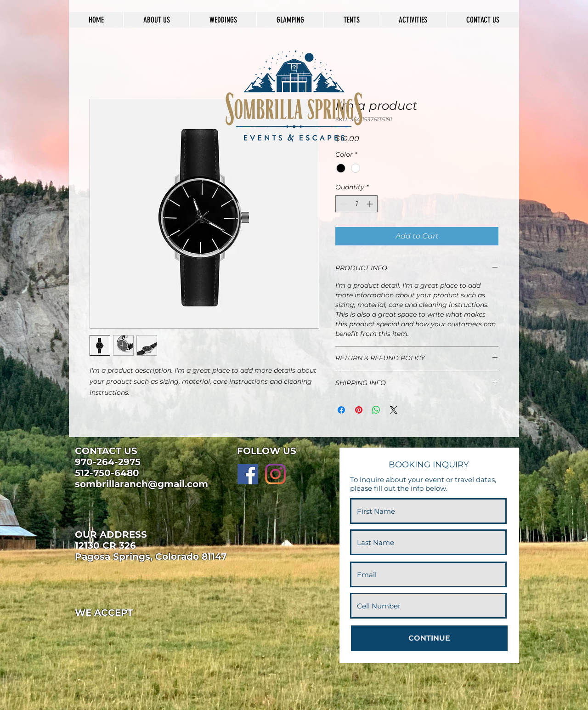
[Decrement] (342, 204)
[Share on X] (394, 410)
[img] (90, 633)
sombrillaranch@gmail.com (141, 484)
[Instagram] (275, 474)
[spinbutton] (356, 204)
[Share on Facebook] (341, 410)
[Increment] (370, 204)
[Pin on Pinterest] (359, 410)
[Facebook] (248, 474)
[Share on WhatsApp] (376, 410)
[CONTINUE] (429, 638)
